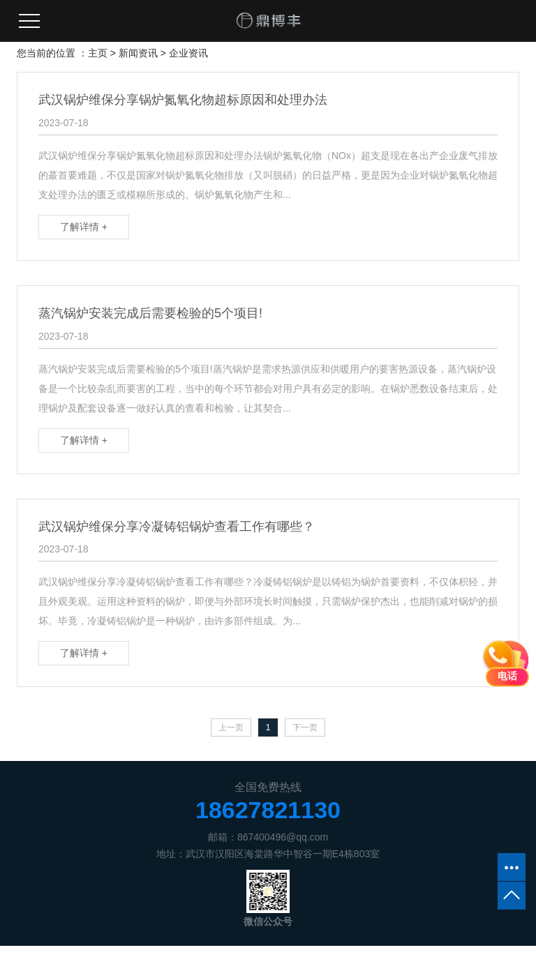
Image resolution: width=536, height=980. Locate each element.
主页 (98, 53)
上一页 (231, 728)
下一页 (305, 728)
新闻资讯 (138, 53)
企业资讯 (188, 53)
